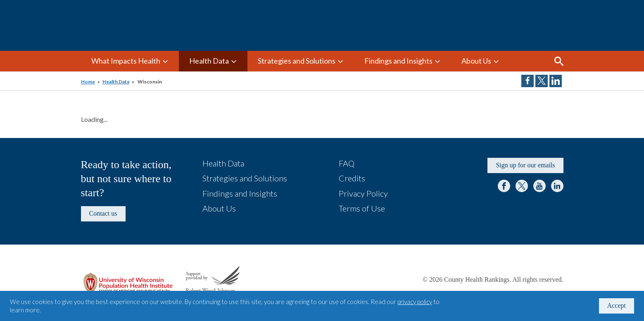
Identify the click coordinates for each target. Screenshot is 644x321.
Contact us (103, 213)
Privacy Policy (363, 193)
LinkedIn (557, 186)
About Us (476, 61)
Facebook (504, 186)
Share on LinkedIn (556, 81)
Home (88, 82)
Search (559, 61)
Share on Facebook (528, 81)
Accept (617, 306)
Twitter (522, 186)
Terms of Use (362, 208)
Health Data (209, 61)
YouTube (539, 186)
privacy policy (415, 302)
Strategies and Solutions (297, 61)
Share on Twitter (542, 81)
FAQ (347, 163)
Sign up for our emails (525, 165)
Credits (352, 178)
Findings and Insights (398, 61)
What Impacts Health (126, 61)
